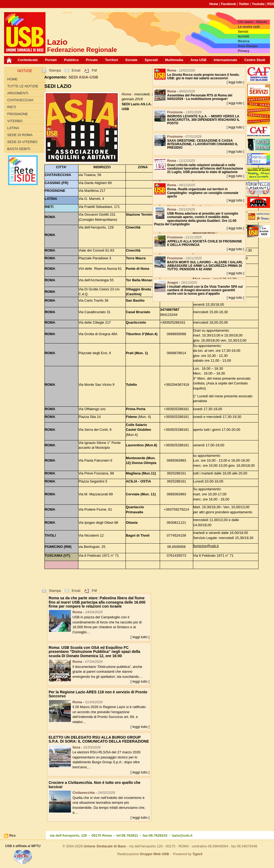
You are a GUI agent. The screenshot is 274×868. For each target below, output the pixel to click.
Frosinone (18, 114)
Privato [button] (92, 60)
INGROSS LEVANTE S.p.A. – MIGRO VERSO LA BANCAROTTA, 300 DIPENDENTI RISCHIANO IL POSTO (203, 120)
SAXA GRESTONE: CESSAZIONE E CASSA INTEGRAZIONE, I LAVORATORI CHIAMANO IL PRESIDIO (203, 144)
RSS (271, 4)
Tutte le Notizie (23, 86)
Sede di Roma (20, 135)
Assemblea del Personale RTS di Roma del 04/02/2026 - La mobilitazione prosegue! (200, 97)
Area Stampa (248, 46)
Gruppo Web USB (155, 854)
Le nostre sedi (249, 27)
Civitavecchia (20, 100)
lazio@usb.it (182, 835)
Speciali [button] (151, 60)
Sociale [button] (131, 60)
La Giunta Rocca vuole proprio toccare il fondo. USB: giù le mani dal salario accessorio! (203, 76)
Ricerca (244, 41)
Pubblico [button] (71, 60)
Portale (51, 60)
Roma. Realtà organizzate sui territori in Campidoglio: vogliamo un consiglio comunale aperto (203, 193)
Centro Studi (255, 60)
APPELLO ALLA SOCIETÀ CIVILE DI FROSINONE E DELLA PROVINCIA (205, 243)
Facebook (229, 4)
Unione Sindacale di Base (105, 846)
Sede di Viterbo (22, 142)
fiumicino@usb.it (206, 546)
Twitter (244, 4)
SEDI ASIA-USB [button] (83, 77)
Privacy (244, 51)
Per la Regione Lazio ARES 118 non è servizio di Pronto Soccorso (98, 694)
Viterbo (15, 121)
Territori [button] (111, 60)
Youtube (258, 4)
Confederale (28, 60)
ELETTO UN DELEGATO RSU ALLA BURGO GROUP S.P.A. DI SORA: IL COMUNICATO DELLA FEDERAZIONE (99, 739)
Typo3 (197, 854)
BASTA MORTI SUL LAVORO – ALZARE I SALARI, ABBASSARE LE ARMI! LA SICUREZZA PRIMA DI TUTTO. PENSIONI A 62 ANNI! (205, 266)
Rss (13, 835)
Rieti (12, 107)
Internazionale (225, 60)
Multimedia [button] (174, 60)
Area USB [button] (199, 60)
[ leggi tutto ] (140, 637)
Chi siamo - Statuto (252, 22)
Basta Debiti (19, 149)
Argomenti (18, 93)
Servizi (243, 32)
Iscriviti (243, 36)
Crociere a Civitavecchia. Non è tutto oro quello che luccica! (95, 785)
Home (214, 4)
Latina (13, 128)
